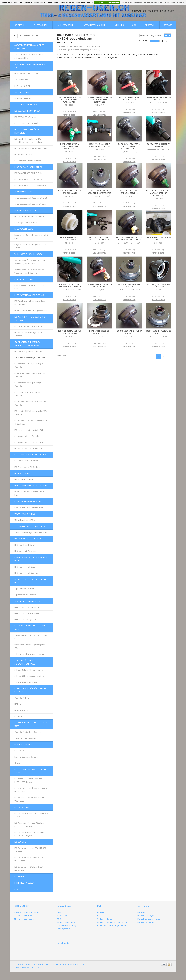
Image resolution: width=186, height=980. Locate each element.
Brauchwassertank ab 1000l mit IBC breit (29, 287)
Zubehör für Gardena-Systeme (28, 732)
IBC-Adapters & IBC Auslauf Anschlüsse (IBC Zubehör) (28, 344)
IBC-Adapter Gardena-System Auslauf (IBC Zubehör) (31, 422)
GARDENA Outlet (21, 80)
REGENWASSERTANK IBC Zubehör (29, 295)
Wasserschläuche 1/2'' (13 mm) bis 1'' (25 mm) (30, 646)
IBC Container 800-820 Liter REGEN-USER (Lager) (29, 859)
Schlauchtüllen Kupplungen (26, 682)
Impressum (150, 25)
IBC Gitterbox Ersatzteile (25, 154)
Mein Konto (167, 11)
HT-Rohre (18, 704)
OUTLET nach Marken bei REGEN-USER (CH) (31, 66)
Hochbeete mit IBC (23, 473)
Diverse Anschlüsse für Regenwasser (31, 311)
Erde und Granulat (24, 745)
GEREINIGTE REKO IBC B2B (25, 210)
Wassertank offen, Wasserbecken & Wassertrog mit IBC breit (30, 262)
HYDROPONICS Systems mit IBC (28, 539)
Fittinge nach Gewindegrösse (27, 607)
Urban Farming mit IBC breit (26, 520)
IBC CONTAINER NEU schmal (26, 123)
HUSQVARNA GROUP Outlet (26, 74)
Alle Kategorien (65, 25)
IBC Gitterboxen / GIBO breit (26, 461)
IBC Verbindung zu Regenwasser (28, 326)
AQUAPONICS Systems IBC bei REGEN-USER (31, 581)
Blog (134, 25)
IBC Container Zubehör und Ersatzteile (27, 131)
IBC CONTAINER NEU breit (25, 117)
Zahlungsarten (63, 929)
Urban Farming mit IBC (25, 514)
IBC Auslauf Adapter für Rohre (27, 436)
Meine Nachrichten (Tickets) (149, 919)
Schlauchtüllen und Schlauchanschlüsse (25, 662)
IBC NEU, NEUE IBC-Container (27, 111)
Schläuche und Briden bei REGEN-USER (30, 627)
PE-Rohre (18, 716)
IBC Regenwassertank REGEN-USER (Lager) (30, 771)
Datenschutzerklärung (67, 925)
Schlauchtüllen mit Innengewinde (29, 670)
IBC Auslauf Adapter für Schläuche (29, 442)
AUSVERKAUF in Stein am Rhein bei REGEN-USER (30, 47)
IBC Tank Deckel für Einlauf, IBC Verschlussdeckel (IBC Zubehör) (28, 141)
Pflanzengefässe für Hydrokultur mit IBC (31, 559)
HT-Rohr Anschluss (23, 710)
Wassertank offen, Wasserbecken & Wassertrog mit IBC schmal (30, 271)
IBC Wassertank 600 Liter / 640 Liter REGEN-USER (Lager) (29, 834)
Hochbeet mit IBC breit (24, 479)
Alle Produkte (41, 25)
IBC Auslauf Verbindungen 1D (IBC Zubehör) (29, 334)
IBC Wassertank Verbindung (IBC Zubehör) (30, 319)
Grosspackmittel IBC (23, 98)
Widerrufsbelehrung (66, 922)
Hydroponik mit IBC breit (25, 545)
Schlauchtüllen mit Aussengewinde (29, 676)
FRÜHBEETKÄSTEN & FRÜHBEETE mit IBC (31, 486)
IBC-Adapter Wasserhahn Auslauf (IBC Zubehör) (31, 403)
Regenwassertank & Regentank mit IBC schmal (31, 246)
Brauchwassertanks (24, 279)
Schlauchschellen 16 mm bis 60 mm (29, 654)
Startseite (20, 25)
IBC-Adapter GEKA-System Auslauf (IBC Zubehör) (31, 413)
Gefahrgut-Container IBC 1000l (27, 223)
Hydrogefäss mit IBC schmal (26, 573)
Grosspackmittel (23, 92)
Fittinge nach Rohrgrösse (25, 619)
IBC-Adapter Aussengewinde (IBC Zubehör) (29, 384)
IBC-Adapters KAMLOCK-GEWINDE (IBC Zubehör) (31, 375)
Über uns (119, 25)
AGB (59, 919)
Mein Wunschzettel (146, 922)
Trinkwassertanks (23, 192)
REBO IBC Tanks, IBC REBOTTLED (28, 167)
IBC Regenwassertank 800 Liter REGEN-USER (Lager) (31, 790)
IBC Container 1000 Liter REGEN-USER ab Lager (30, 850)
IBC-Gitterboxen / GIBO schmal (27, 467)
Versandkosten (70, 115)
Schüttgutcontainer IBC (26, 105)
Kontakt (168, 25)
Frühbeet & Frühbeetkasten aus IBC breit (30, 493)
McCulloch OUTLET (22, 86)
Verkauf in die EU (105, 919)
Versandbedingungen (94, 25)
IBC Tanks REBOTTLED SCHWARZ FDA (30, 185)
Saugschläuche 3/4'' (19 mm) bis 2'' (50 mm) (31, 637)
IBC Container (21, 842)
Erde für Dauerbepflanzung (26, 757)
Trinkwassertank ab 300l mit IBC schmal (31, 204)
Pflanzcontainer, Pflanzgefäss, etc (112, 925)
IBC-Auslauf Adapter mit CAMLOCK (29, 430)
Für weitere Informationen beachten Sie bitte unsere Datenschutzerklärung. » (153, 2)
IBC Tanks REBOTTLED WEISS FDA (28, 179)
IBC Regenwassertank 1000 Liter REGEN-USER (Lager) (28, 780)
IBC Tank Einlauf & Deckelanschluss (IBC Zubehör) (30, 303)
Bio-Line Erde (20, 751)
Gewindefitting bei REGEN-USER (29, 601)
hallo (99, 916)
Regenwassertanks (24, 229)
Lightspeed (37, 968)
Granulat (18, 763)
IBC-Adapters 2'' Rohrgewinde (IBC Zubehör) (29, 365)
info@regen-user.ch (27, 919)
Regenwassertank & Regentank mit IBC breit (31, 237)
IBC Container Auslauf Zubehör (28, 161)
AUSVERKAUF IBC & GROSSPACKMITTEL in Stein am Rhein (31, 56)
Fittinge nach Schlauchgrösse (27, 613)
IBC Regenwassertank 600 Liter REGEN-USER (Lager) (31, 799)
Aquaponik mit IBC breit (24, 589)
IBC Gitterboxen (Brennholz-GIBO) (30, 455)
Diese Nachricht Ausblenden (107, 2)
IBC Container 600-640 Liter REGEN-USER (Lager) (29, 868)
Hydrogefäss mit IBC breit (25, 567)
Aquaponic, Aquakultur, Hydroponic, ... (113, 922)
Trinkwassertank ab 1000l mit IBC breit (31, 198)
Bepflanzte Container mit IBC (28, 501)
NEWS (60, 912)
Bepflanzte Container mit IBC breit (29, 508)
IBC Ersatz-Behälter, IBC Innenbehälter (31, 148)
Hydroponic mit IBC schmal (26, 551)
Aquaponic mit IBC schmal (25, 595)
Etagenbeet (20, 876)
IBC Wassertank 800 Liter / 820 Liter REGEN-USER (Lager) (29, 824)
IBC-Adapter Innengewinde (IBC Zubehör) (28, 394)
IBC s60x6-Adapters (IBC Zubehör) (29, 351)
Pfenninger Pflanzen (24, 883)
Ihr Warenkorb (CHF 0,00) (145, 11)
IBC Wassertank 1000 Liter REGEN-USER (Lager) (31, 815)
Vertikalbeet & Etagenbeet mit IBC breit (31, 532)
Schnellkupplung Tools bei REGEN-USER (31, 724)
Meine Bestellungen (146, 916)
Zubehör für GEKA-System (26, 738)
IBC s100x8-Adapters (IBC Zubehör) (30, 358)
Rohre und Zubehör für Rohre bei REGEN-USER (30, 690)
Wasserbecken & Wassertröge (29, 254)
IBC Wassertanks (22, 807)
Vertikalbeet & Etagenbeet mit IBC (30, 526)
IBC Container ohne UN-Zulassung (29, 216)
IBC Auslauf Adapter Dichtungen (28, 448)
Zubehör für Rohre (23, 698)
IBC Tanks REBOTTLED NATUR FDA (29, 173)
